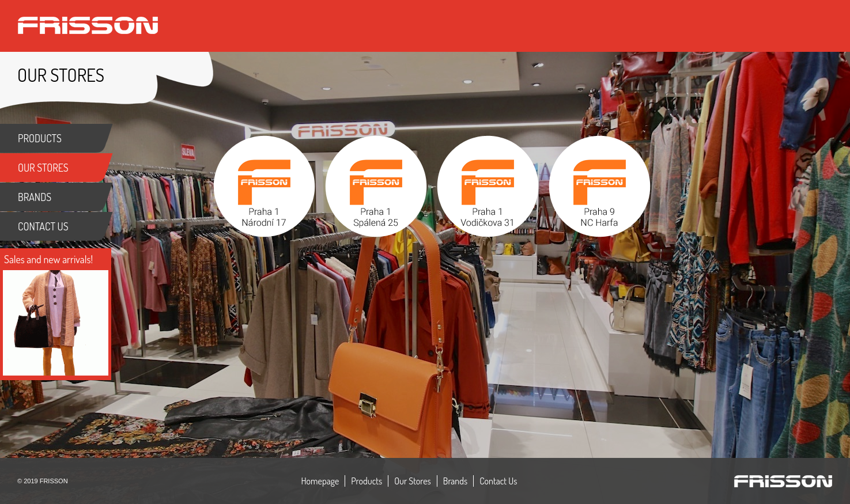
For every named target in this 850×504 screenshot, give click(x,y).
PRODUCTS (40, 138)
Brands (455, 481)
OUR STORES (43, 168)
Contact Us (498, 481)
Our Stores (413, 481)
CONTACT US (43, 226)
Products (367, 481)
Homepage (320, 481)
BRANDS (35, 197)
